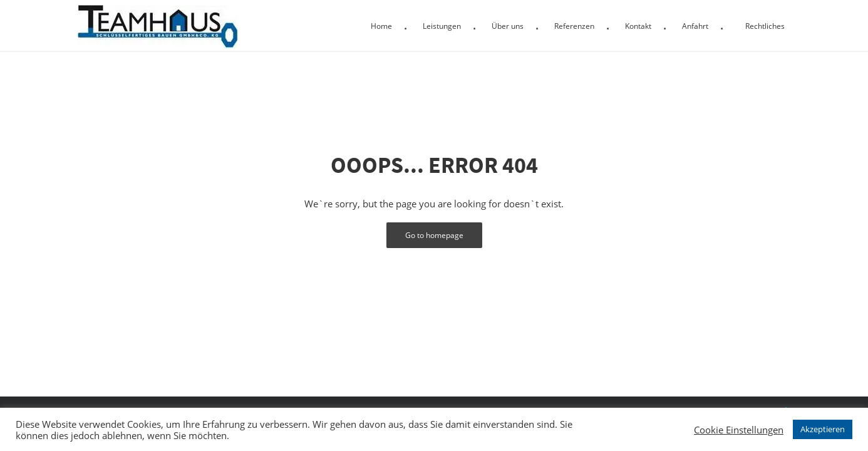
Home (381, 26)
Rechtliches (765, 26)
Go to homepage (434, 235)
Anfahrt (695, 26)
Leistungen (442, 26)
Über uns (508, 26)
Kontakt (638, 26)
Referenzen (574, 26)
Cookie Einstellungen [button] (739, 430)
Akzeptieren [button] (823, 429)
